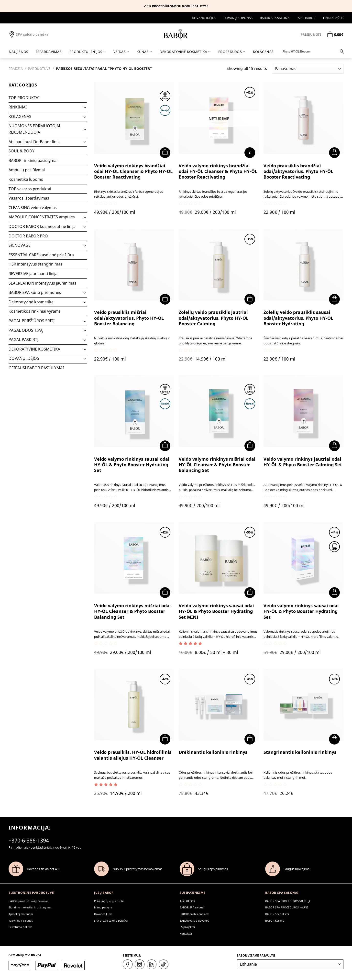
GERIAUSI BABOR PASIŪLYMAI (36, 368)
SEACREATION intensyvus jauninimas (42, 283)
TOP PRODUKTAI (24, 98)
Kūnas (144, 52)
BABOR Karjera (275, 921)
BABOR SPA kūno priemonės (35, 292)
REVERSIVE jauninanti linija (33, 274)
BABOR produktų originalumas (28, 901)
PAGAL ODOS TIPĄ (26, 330)
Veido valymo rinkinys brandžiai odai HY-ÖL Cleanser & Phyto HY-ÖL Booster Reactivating (133, 171)
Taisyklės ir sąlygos (21, 921)
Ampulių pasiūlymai (27, 170)
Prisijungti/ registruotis (109, 901)
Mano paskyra (103, 907)
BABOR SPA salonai (275, 18)
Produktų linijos (88, 52)
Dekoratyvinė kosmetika (31, 302)
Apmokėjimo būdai (21, 914)
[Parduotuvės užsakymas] (308, 69)
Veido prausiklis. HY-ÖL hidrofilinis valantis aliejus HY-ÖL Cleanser (133, 755)
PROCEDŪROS (232, 52)
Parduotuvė (39, 69)
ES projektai (187, 927)
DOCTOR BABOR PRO (28, 236)
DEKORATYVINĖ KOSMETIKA (185, 52)
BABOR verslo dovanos (194, 921)
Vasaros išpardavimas (29, 198)
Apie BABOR (307, 18)
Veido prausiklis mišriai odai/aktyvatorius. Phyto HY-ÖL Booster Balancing (129, 318)
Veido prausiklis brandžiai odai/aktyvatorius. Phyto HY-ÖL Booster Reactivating (298, 171)
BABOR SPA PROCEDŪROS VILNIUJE (288, 901)
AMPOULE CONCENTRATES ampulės (42, 217)
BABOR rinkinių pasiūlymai (33, 160)
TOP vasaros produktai (30, 189)
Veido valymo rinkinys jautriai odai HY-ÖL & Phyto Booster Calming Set (303, 462)
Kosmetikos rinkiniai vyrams (35, 311)
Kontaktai (186, 933)
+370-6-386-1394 (29, 840)
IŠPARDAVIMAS (49, 52)
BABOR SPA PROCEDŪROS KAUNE (287, 907)
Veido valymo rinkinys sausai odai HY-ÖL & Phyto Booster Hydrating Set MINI (216, 611)
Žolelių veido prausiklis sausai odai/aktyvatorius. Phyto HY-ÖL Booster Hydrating (298, 318)
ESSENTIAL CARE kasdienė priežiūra (41, 255)
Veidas (121, 52)
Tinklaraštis (333, 18)
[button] (165, 153)
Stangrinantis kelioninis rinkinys (300, 752)
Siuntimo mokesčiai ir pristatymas (30, 907)
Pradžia (16, 69)
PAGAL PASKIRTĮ (23, 340)
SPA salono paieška (28, 34)
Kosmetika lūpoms (26, 179)
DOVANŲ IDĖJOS (204, 18)
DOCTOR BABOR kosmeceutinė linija (42, 226)
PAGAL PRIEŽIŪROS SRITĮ (32, 321)
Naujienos (19, 52)
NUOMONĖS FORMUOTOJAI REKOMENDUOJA (34, 129)
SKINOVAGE (20, 245)
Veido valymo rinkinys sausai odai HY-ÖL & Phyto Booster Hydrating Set (132, 465)
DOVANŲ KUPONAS (238, 18)
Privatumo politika (20, 927)
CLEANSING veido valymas (33, 208)
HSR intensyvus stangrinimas (35, 264)
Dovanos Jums (103, 914)
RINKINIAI (18, 107)
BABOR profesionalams (194, 914)
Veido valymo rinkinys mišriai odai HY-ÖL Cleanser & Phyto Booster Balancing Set (217, 465)
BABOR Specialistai (277, 914)
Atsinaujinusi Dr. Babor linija (35, 142)
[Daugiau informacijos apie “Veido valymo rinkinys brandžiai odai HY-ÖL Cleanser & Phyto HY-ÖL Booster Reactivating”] (250, 153)
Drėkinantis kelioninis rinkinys (213, 752)
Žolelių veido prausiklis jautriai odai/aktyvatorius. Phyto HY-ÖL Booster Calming (214, 318)
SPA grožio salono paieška (111, 921)
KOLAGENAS (263, 52)
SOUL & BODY (22, 151)
